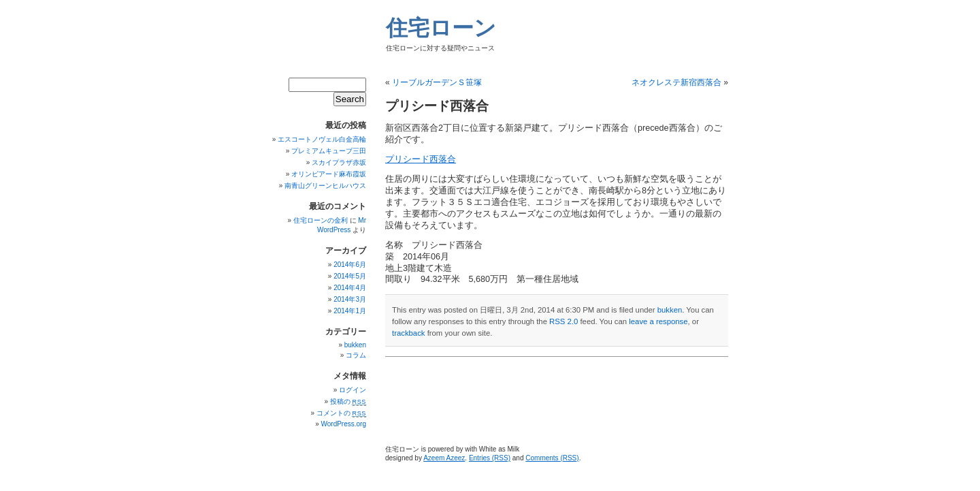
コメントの (341, 413)
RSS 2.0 (563, 321)
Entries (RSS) (490, 458)
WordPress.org (343, 424)
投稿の (348, 401)
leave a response (658, 321)
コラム (356, 355)
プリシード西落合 (421, 159)
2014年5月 (350, 276)
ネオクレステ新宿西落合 (676, 82)
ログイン (353, 390)
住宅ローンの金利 (321, 220)
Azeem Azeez (444, 458)
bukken (670, 310)
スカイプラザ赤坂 (339, 162)
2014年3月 (350, 299)
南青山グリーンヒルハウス (325, 186)
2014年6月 (350, 265)
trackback (408, 333)
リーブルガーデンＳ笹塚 (437, 82)
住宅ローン (441, 28)
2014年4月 (350, 288)
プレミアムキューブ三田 (329, 151)
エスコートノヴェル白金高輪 (322, 139)
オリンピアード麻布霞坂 (329, 174)
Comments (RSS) (552, 458)
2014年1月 (350, 311)
